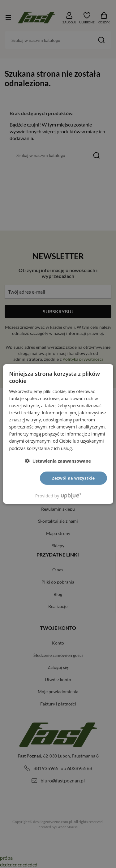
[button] (58, 461)
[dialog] (58, 434)
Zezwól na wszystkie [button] (73, 478)
